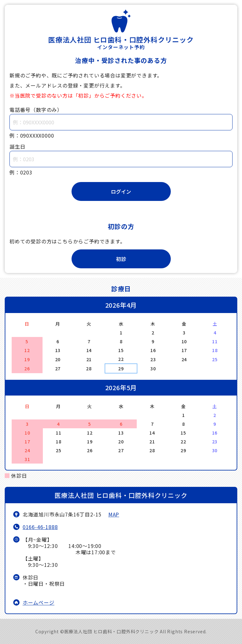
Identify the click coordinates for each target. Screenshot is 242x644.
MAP (114, 514)
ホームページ (39, 602)
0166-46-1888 (40, 527)
